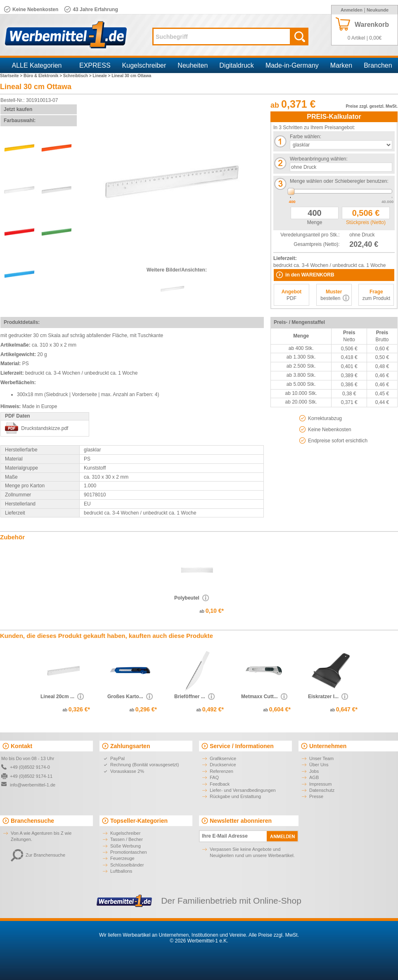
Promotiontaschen (129, 852)
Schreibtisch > (78, 76)
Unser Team (321, 758)
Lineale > (102, 76)
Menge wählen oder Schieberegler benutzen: (339, 181)
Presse (316, 796)
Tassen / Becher (127, 839)
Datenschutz (322, 790)
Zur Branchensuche (38, 855)
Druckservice (223, 765)
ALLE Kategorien (37, 65)
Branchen (378, 65)
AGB (314, 777)
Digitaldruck (237, 65)
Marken (341, 65)
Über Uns (319, 765)
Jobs (314, 771)
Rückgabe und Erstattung (235, 796)
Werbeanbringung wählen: (319, 159)
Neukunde (378, 10)
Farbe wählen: (306, 137)
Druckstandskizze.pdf (45, 428)
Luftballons (121, 871)
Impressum (320, 784)
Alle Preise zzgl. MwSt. (274, 935)
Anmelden (352, 10)
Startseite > (12, 76)
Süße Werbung (126, 846)
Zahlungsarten (130, 746)
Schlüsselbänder (127, 865)
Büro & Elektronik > (43, 76)
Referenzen (222, 771)
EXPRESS (95, 65)
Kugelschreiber (144, 65)
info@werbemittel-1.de (33, 785)
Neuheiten (193, 65)
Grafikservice (223, 758)
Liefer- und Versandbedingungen (243, 790)
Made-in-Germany (292, 65)
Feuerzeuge (122, 858)
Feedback (220, 784)
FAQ (214, 777)
